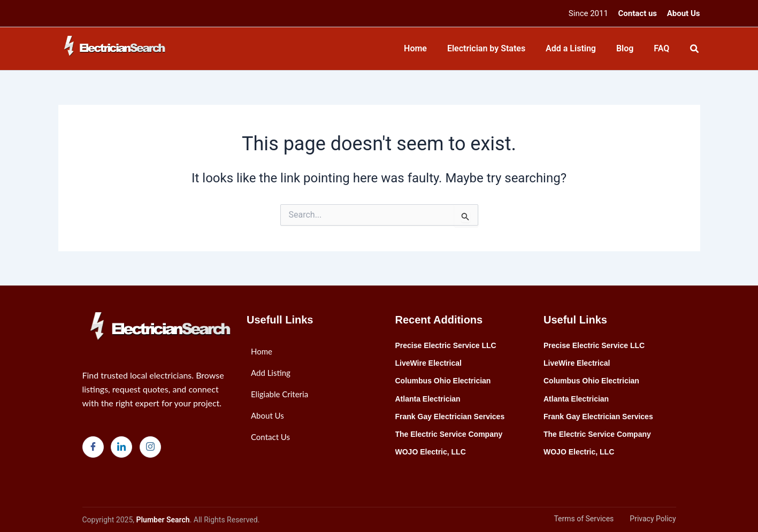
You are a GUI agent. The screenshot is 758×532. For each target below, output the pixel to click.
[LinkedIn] (121, 447)
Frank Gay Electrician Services (450, 417)
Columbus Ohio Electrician (443, 381)
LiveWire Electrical (428, 363)
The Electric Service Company (449, 434)
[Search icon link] (695, 50)
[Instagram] (150, 447)
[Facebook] (93, 447)
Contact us (638, 13)
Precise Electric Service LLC (446, 345)
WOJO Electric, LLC (431, 452)
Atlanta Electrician (428, 399)
